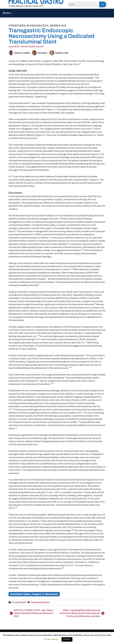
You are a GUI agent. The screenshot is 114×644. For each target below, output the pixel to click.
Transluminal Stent (40, 602)
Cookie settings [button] (51, 639)
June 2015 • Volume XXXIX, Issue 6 (26, 46)
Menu (7, 13)
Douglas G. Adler (59, 53)
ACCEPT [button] (67, 639)
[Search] (83, 4)
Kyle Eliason (39, 53)
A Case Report (19, 602)
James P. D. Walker (19, 53)
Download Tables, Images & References (34, 594)
